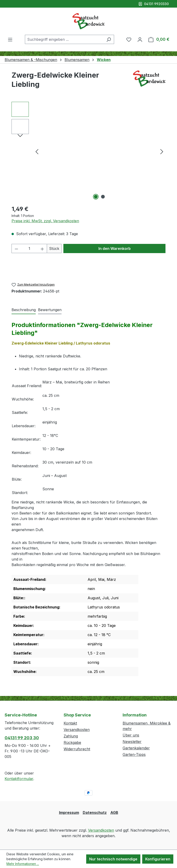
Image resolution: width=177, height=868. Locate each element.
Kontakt (70, 723)
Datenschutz (95, 812)
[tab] (24, 310)
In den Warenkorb (115, 248)
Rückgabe (72, 742)
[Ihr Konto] (140, 39)
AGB (114, 812)
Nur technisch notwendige (113, 859)
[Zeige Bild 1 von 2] (96, 197)
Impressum (69, 812)
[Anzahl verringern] (16, 248)
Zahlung (71, 736)
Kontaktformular (19, 779)
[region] (88, 151)
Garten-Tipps (134, 754)
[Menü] (10, 39)
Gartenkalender (136, 748)
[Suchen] (109, 39)
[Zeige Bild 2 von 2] (103, 197)
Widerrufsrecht (77, 749)
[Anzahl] (29, 248)
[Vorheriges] (37, 151)
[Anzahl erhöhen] (42, 248)
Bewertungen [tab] (50, 310)
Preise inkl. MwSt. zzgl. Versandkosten (45, 221)
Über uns (131, 735)
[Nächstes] (162, 151)
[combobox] (64, 39)
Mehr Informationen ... (23, 864)
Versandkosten (77, 730)
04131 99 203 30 (22, 738)
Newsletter (132, 742)
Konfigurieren (158, 859)
